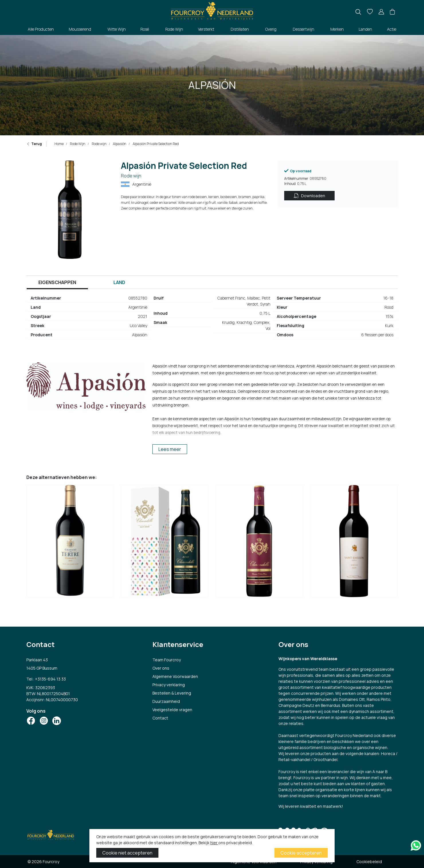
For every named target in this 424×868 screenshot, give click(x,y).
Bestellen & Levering (172, 693)
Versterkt (206, 29)
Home (59, 144)
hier (214, 843)
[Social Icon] (31, 720)
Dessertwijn (304, 29)
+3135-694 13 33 (50, 679)
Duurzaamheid (166, 701)
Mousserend (80, 29)
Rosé (145, 29)
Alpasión (119, 144)
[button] (392, 12)
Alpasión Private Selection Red (155, 144)
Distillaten (240, 29)
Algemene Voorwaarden (175, 676)
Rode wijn (99, 144)
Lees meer (170, 449)
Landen (365, 29)
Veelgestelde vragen (172, 710)
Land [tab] (119, 282)
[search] (358, 12)
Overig (271, 29)
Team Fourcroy (167, 660)
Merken (337, 29)
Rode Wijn (174, 29)
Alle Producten (41, 29)
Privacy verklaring (169, 685)
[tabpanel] (212, 319)
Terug (34, 144)
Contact (160, 718)
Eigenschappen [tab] (57, 282)
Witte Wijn (117, 29)
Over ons (161, 668)
